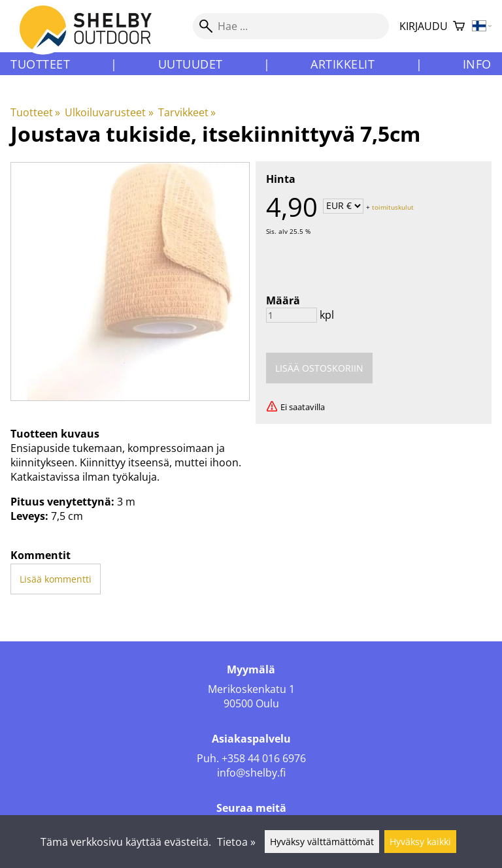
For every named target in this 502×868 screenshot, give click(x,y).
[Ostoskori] (459, 26)
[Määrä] (292, 315)
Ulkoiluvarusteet (109, 112)
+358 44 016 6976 (264, 758)
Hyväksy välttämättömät (322, 842)
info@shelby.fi (251, 773)
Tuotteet (40, 64)
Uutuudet (191, 64)
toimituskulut (393, 206)
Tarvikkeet (187, 112)
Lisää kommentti (56, 579)
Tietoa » (236, 842)
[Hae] (291, 26)
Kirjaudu (424, 26)
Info (477, 64)
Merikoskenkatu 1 (251, 689)
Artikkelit (343, 64)
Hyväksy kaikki (420, 842)
